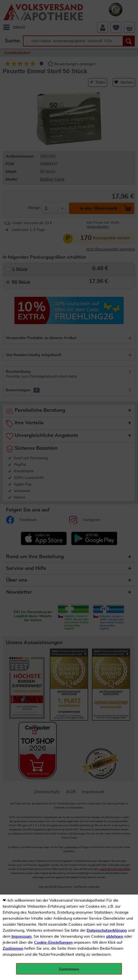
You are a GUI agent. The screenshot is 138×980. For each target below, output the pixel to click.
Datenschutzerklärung (107, 931)
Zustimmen (13, 949)
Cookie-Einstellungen (53, 943)
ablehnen (115, 937)
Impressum (22, 937)
